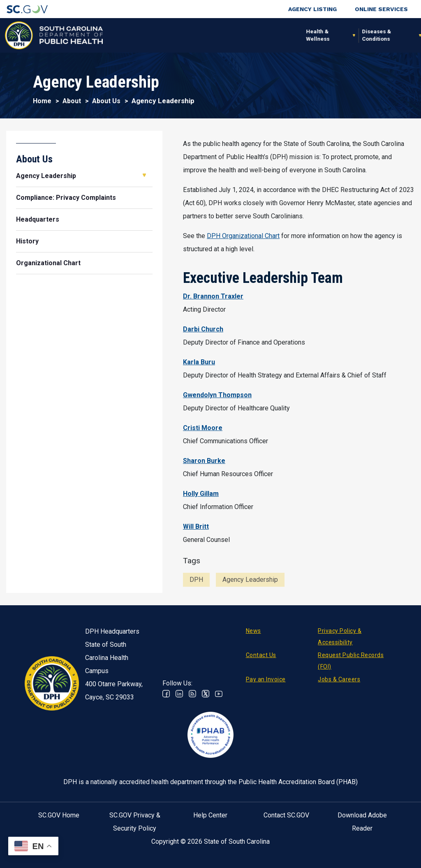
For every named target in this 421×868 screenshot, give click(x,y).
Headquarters (38, 219)
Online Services (381, 9)
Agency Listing (312, 9)
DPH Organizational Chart (243, 236)
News (253, 631)
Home (42, 101)
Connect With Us (375, 35)
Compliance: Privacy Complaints (66, 198)
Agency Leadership (46, 176)
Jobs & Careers (339, 679)
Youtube (219, 694)
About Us (106, 101)
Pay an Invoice (266, 679)
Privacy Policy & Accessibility (340, 637)
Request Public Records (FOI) (351, 661)
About (337, 35)
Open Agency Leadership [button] (144, 175)
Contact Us (261, 655)
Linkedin (179, 694)
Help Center (210, 815)
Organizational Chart (48, 263)
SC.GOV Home (59, 815)
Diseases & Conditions (177, 35)
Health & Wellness (118, 35)
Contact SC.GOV (286, 815)
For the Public (237, 35)
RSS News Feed (192, 694)
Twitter (206, 694)
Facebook (166, 694)
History (27, 241)
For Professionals (292, 35)
